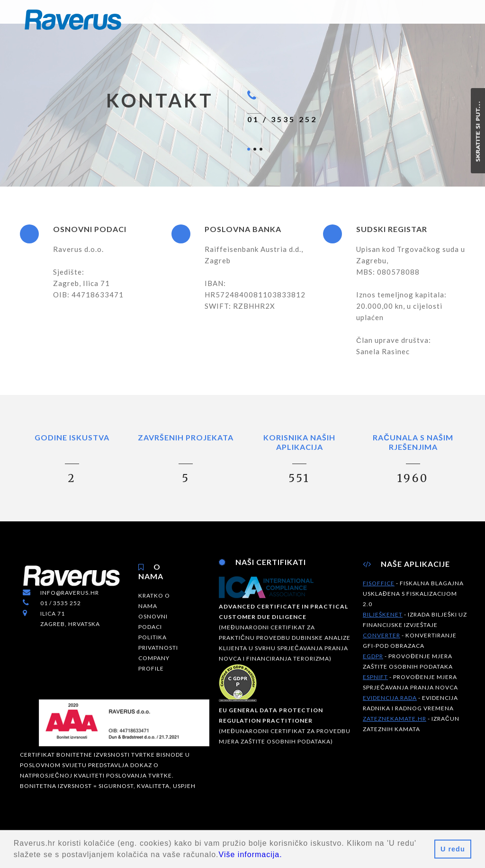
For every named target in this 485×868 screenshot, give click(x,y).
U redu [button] (453, 849)
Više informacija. (251, 855)
